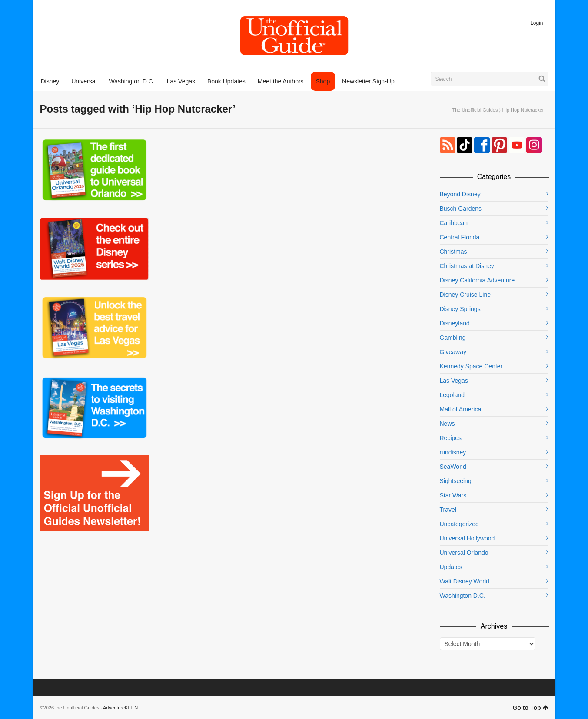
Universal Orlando (464, 553)
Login (537, 23)
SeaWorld (453, 467)
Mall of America (461, 409)
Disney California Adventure (477, 280)
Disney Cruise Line (465, 295)
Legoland (452, 395)
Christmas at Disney (467, 266)
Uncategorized (459, 524)
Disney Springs (460, 309)
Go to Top (530, 708)
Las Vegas (454, 381)
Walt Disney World (465, 581)
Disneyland (455, 323)
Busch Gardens (461, 209)
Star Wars (453, 495)
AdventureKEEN (120, 708)
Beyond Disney (460, 194)
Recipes (451, 438)
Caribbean (454, 223)
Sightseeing (456, 481)
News (447, 424)
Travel (448, 510)
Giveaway (453, 352)
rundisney (453, 452)
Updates (451, 567)
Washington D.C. (463, 596)
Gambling (453, 338)
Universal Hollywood (467, 538)
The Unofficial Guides (475, 110)
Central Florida (460, 237)
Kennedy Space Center (471, 366)
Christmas (453, 252)
